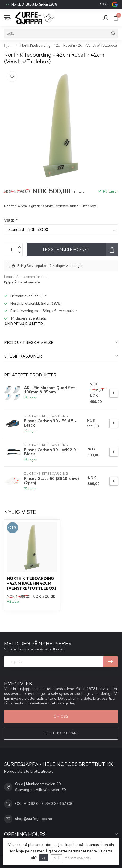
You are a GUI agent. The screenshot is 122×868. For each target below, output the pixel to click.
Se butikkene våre (61, 733)
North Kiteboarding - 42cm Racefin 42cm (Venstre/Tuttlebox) (69, 46)
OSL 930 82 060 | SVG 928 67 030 (44, 804)
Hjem (8, 46)
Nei (56, 858)
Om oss (61, 716)
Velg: (10, 220)
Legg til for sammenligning (25, 277)
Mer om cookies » (78, 858)
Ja (44, 858)
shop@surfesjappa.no (34, 819)
